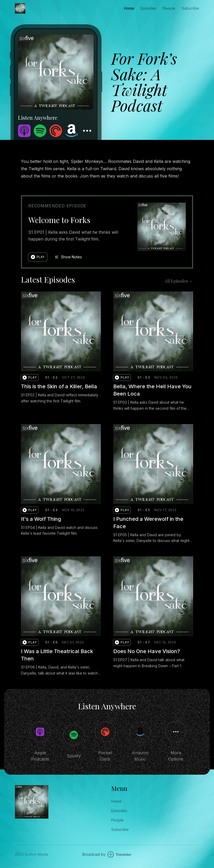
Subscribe (190, 8)
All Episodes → (179, 281)
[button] (38, 257)
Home (129, 8)
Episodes (148, 8)
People (169, 8)
